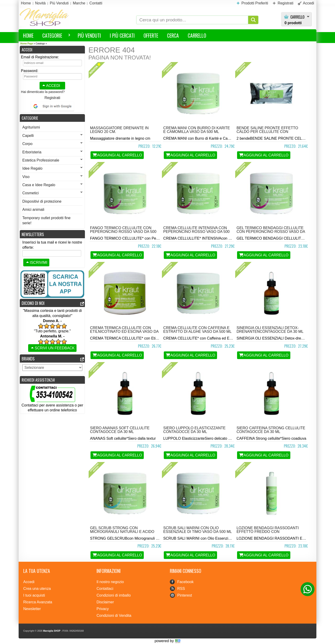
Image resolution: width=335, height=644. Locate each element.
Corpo (52, 144)
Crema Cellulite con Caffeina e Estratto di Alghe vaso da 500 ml (197, 330)
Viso (52, 177)
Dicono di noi (33, 303)
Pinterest (185, 595)
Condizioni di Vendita (114, 616)
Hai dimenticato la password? (43, 92)
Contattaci (105, 589)
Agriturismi (31, 127)
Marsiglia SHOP (52, 631)
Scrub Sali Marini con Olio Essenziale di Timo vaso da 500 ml (198, 530)
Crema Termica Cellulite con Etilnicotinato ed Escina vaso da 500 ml (124, 332)
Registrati (52, 98)
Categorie (54, 36)
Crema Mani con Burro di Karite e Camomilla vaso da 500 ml (197, 130)
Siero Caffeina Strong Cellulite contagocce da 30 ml (271, 430)
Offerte (151, 35)
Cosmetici (52, 193)
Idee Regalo (52, 168)
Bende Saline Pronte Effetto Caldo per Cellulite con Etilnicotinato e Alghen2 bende (270, 132)
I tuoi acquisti (34, 595)
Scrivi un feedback (52, 348)
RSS (181, 589)
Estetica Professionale (52, 160)
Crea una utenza (37, 589)
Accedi (51, 86)
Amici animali (33, 210)
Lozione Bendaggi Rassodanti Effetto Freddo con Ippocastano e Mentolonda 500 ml (269, 533)
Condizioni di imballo (114, 595)
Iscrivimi (36, 263)
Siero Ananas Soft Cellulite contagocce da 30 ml (120, 430)
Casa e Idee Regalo (52, 185)
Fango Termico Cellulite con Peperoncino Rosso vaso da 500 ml (123, 232)
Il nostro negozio (110, 582)
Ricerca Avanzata (38, 602)
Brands (28, 358)
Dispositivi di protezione (42, 201)
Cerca (173, 35)
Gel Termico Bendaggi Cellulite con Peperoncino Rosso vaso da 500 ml (271, 232)
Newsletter (32, 609)
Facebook (185, 582)
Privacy (103, 609)
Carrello (297, 17)
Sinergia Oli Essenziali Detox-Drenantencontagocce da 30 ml (270, 330)
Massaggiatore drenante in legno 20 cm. (119, 130)
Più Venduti (89, 35)
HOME (28, 35)
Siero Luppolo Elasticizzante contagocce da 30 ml (194, 430)
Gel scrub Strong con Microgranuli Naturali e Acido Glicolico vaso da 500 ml (122, 532)
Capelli (52, 136)
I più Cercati (122, 35)
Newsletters (33, 234)
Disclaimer (105, 602)
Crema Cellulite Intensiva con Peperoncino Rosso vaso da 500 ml (196, 232)
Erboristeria (52, 152)
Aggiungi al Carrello (117, 155)
